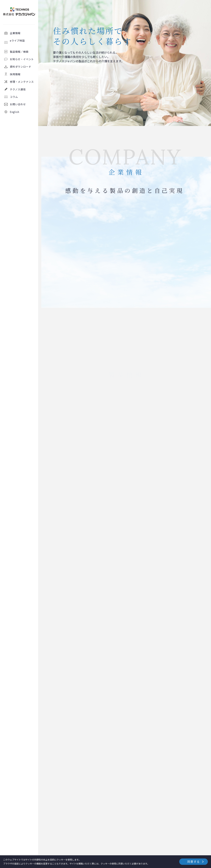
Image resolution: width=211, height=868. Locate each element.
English (15, 112)
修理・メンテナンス (22, 82)
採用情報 (15, 74)
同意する (193, 861)
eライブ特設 (23, 42)
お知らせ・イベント (22, 59)
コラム (14, 97)
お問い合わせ (18, 104)
